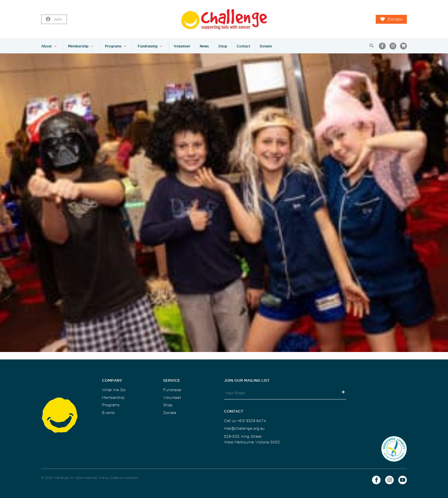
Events (108, 413)
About (46, 46)
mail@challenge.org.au (244, 428)
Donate (391, 19)
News (204, 46)
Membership (78, 46)
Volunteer (182, 46)
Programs (113, 46)
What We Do (114, 390)
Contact (243, 46)
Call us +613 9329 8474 (245, 421)
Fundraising (148, 46)
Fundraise (172, 390)
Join (54, 19)
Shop (223, 46)
